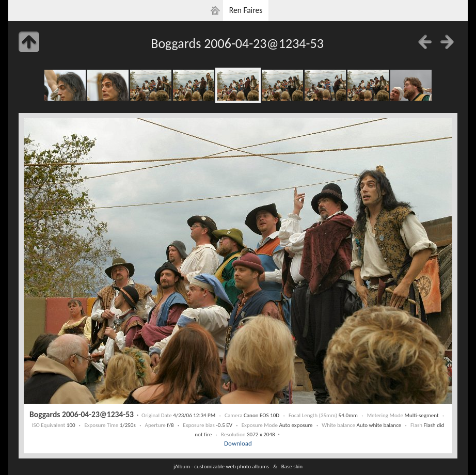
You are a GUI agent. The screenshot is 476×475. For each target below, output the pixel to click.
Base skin (292, 466)
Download (238, 443)
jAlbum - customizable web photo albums (221, 466)
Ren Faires (246, 10)
